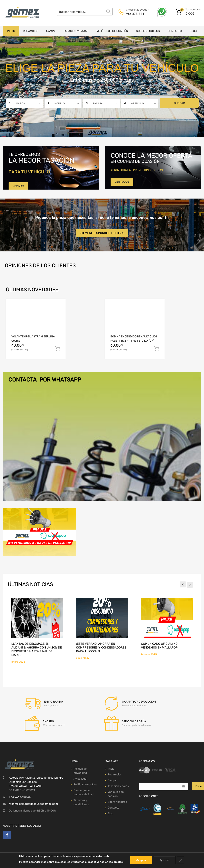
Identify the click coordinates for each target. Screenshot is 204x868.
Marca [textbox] (21, 103)
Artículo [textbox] (137, 103)
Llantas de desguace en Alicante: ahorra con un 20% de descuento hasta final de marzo (37, 649)
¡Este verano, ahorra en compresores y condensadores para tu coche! (101, 647)
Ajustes (165, 860)
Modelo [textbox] (60, 103)
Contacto (175, 31)
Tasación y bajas (76, 31)
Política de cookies (85, 784)
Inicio (11, 31)
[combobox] (25, 103)
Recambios (31, 31)
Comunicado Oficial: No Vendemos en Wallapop (159, 646)
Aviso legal (80, 779)
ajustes (118, 862)
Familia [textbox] (98, 103)
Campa (51, 31)
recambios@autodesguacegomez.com (33, 804)
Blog (193, 31)
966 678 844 (135, 14)
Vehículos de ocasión (112, 31)
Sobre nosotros (148, 31)
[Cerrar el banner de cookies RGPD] (180, 860)
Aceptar (141, 860)
